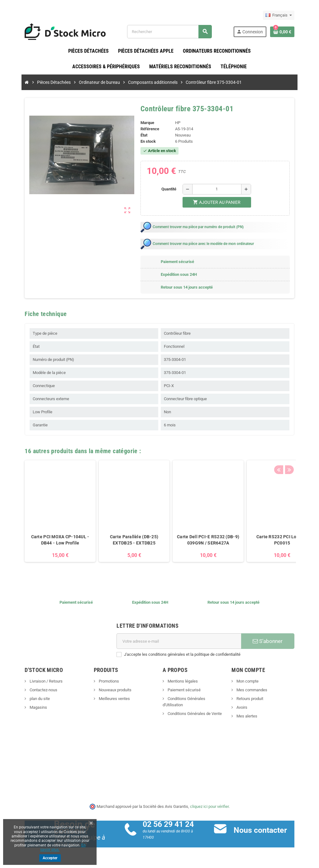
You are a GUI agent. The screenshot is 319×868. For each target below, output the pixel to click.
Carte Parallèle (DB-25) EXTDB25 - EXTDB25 (123, 540)
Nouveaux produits (109, 690)
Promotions (102, 681)
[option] (49, 515)
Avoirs (247, 708)
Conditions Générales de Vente (194, 708)
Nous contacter (264, 830)
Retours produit (255, 699)
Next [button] (300, 450)
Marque (145, 123)
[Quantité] (218, 189)
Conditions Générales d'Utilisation (197, 699)
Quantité (170, 189)
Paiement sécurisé (184, 690)
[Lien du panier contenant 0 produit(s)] (294, 32)
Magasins (26, 708)
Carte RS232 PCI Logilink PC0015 (270, 540)
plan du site (28, 699)
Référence (148, 129)
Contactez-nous (31, 690)
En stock (146, 142)
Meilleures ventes (108, 699)
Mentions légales (182, 681)
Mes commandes (257, 690)
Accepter (50, 858)
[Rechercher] (173, 32)
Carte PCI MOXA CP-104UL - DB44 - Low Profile (48, 540)
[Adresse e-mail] (180, 641)
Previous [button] (290, 450)
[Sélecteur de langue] (290, 15)
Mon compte (253, 681)
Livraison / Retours (34, 681)
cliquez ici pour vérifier (209, 806)
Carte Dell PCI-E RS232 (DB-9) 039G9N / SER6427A (197, 540)
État (142, 135)
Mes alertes (252, 716)
